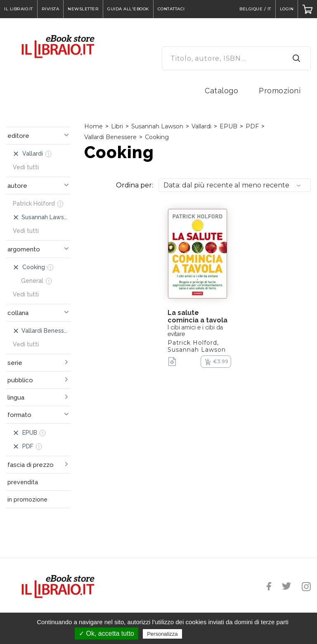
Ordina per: (135, 185)
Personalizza (162, 634)
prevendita (23, 482)
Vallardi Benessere (110, 137)
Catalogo (221, 91)
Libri (117, 126)
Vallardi (201, 126)
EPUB (228, 126)
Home (93, 126)
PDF (252, 126)
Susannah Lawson (157, 126)
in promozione (27, 500)
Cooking (157, 137)
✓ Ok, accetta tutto (106, 633)
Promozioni (280, 91)
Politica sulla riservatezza (219, 634)
